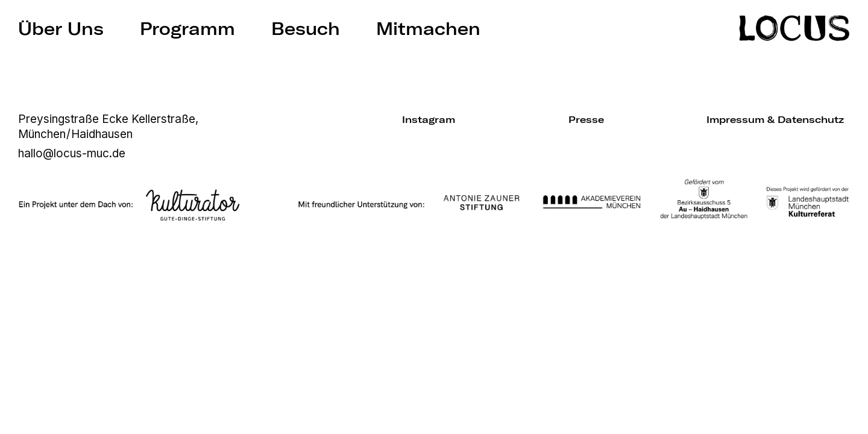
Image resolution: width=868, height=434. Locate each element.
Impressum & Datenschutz (775, 119)
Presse (586, 119)
